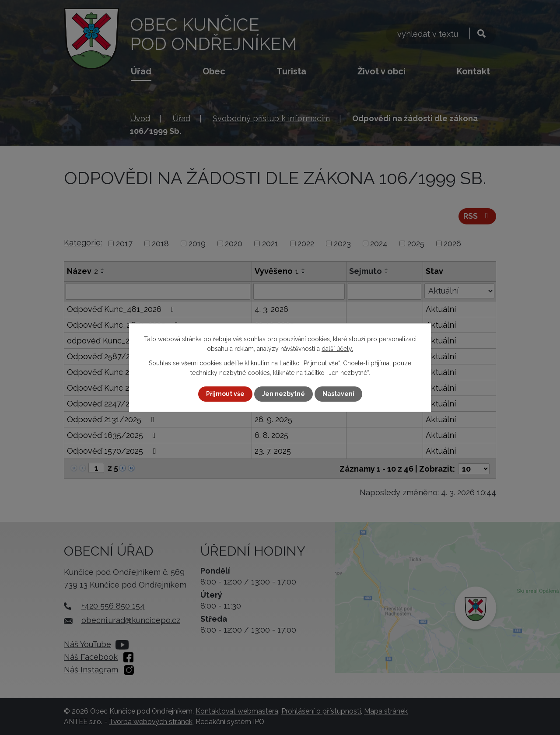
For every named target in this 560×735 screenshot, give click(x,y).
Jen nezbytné (283, 394)
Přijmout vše (225, 394)
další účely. (337, 349)
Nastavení (338, 394)
